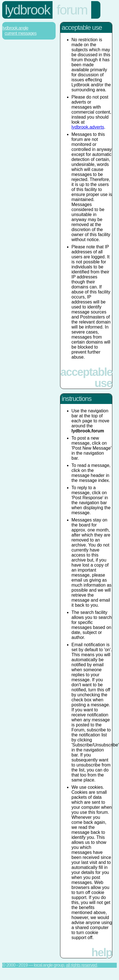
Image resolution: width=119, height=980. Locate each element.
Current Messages (21, 33)
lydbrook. (88, 127)
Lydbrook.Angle (15, 28)
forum (72, 10)
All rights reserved (81, 965)
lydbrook (28, 10)
